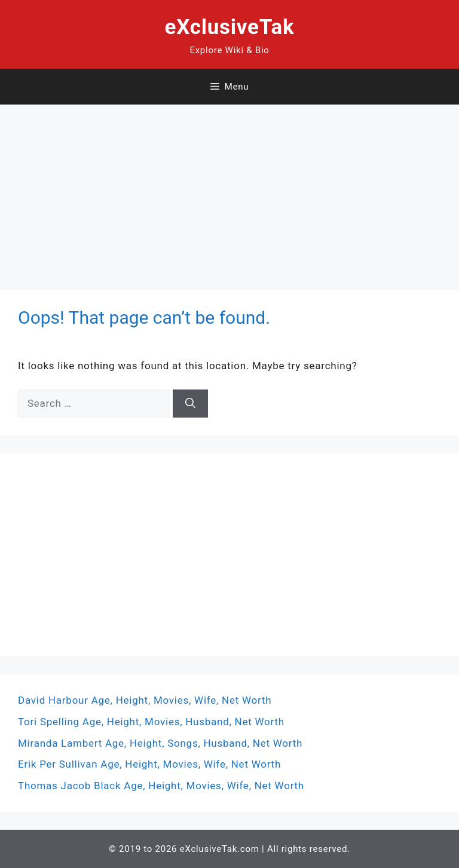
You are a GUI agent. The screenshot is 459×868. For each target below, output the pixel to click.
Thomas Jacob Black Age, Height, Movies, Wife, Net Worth (161, 786)
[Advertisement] (229, 188)
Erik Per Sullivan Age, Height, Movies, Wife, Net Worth (149, 764)
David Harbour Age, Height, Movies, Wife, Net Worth (145, 700)
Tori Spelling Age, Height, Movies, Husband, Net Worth (151, 722)
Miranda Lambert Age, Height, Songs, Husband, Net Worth (160, 743)
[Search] (190, 404)
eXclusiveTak (230, 27)
